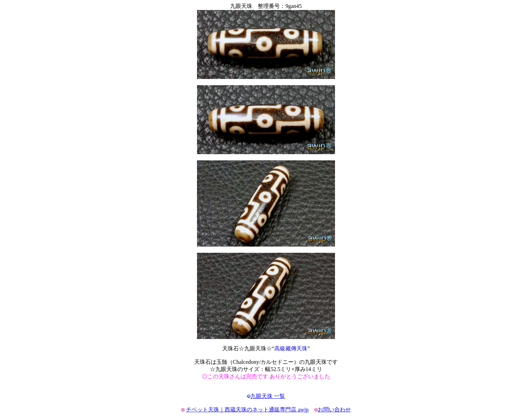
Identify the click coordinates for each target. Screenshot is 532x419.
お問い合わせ (334, 410)
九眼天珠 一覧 (268, 396)
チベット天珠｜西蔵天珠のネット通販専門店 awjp (247, 410)
